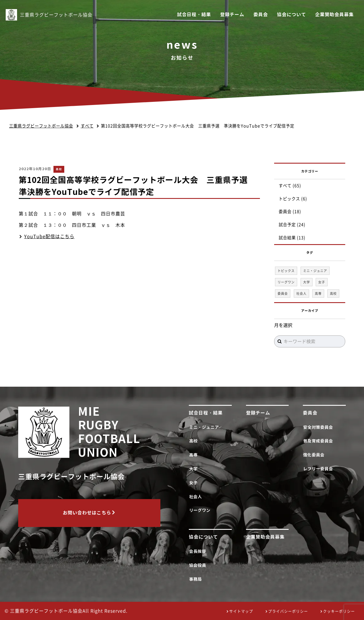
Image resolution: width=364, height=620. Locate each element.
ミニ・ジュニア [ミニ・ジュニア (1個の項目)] (315, 271)
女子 (194, 483)
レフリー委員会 (319, 469)
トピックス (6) (293, 199)
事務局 (197, 579)
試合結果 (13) (292, 238)
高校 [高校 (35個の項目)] (333, 293)
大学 (194, 469)
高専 (194, 455)
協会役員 (199, 565)
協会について (291, 15)
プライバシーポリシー (288, 611)
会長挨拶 (199, 551)
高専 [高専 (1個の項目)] (318, 293)
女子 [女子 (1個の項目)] (322, 282)
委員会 (261, 15)
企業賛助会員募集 (334, 15)
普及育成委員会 (319, 441)
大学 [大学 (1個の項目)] (307, 282)
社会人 (197, 497)
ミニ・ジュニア (205, 427)
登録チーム (232, 15)
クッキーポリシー (339, 611)
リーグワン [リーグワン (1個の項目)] (286, 282)
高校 (59, 169)
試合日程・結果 (194, 15)
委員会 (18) (290, 212)
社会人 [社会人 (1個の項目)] (301, 293)
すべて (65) (290, 186)
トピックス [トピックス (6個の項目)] (286, 271)
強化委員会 (315, 455)
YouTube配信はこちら (49, 236)
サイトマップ (241, 611)
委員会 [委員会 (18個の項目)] (283, 293)
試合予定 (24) (292, 225)
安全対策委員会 (319, 427)
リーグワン (201, 510)
